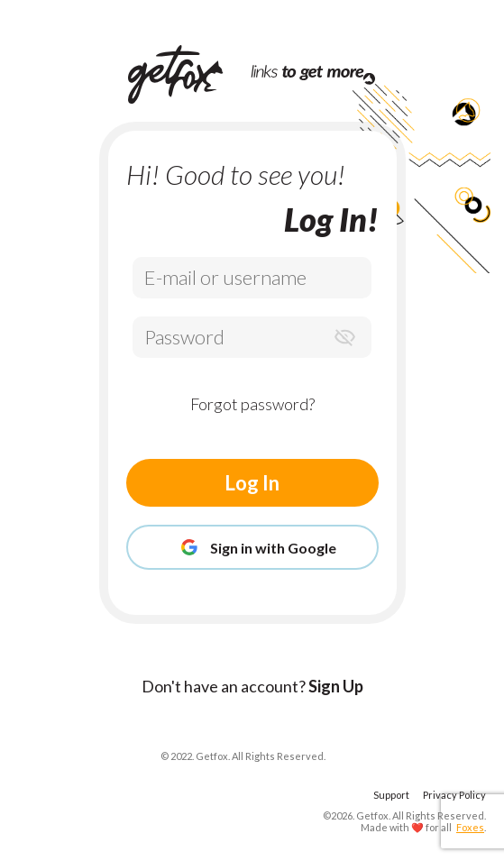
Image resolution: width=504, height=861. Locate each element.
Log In (252, 483)
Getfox (372, 815)
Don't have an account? (252, 686)
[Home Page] (189, 74)
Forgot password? (252, 404)
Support (391, 795)
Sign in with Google (252, 547)
